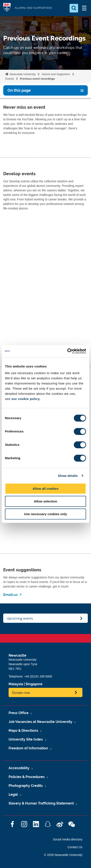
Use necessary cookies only (45, 514)
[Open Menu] (84, 8)
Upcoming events (20, 618)
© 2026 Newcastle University (63, 855)
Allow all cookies (46, 489)
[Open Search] (74, 8)
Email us (10, 595)
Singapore (34, 684)
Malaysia (16, 684)
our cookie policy (26, 399)
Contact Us (75, 847)
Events (10, 79)
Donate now (21, 692)
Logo (7, 8)
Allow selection (45, 501)
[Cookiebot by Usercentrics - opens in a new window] (67, 351)
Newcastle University (22, 74)
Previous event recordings (37, 79)
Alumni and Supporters (56, 74)
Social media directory (68, 839)
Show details (68, 476)
